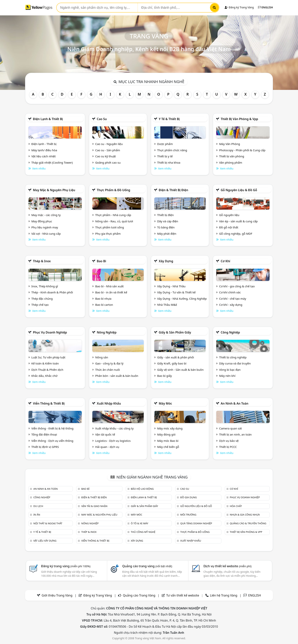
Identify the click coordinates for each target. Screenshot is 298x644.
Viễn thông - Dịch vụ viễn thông (52, 441)
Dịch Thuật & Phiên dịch (47, 370)
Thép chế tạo (40, 305)
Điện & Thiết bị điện (173, 190)
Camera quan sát (231, 428)
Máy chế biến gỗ (168, 447)
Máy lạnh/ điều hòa (44, 150)
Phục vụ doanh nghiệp (50, 332)
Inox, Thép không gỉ (45, 286)
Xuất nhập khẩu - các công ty (114, 428)
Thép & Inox (42, 261)
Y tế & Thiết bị (169, 119)
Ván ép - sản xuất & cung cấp (238, 221)
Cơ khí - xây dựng (231, 305)
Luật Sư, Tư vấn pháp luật (48, 357)
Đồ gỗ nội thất (229, 227)
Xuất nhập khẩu (109, 403)
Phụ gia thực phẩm (108, 234)
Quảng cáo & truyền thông (248, 523)
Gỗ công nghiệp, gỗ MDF (236, 234)
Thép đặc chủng (42, 299)
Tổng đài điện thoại (44, 434)
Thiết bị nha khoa (169, 162)
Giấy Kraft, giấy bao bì (172, 363)
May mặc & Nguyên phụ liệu (54, 190)
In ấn (37, 515)
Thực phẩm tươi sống (110, 227)
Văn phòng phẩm (231, 162)
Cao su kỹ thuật (106, 156)
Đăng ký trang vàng (66, 566)
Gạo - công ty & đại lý (109, 363)
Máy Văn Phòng (230, 144)
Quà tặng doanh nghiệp (196, 523)
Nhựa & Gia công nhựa (245, 515)
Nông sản (102, 357)
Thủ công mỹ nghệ (143, 532)
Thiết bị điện (165, 215)
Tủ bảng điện (166, 227)
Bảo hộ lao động (142, 489)
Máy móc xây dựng (170, 428)
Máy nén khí (227, 376)
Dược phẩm (165, 144)
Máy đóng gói (166, 434)
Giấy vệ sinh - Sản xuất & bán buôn (180, 370)
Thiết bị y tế (165, 156)
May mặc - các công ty (46, 215)
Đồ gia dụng (189, 497)
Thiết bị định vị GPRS (45, 447)
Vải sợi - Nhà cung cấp (46, 234)
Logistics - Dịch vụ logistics (113, 441)
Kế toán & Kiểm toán (45, 363)
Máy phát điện (167, 234)
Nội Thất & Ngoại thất (48, 523)
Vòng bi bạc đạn (230, 370)
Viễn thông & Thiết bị (49, 403)
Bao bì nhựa (103, 299)
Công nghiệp (230, 332)
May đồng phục (42, 221)
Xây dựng (166, 261)
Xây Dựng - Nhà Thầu (171, 286)
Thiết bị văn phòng (232, 156)
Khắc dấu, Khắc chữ (44, 376)
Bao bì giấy (164, 376)
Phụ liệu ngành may (45, 227)
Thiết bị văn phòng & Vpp (239, 119)
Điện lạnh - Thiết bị (44, 144)
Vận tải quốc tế (105, 434)
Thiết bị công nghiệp (233, 357)
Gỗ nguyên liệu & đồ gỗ (239, 190)
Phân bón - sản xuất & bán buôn (117, 376)
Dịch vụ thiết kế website (227, 566)
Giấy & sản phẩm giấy (175, 332)
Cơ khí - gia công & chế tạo (237, 286)
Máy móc (165, 403)
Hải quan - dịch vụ (107, 447)
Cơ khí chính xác (230, 292)
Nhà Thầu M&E (167, 305)
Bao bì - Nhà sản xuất (109, 286)
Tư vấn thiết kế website (183, 595)
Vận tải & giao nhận (94, 506)
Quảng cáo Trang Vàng (139, 595)
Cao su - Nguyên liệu (109, 144)
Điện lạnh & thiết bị (48, 119)
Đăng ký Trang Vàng (239, 7)
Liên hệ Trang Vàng (224, 595)
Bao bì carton (104, 305)
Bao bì (101, 261)
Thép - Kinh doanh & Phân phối (52, 292)
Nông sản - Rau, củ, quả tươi (114, 221)
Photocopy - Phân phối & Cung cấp (242, 150)
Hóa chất (236, 506)
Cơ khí (225, 261)
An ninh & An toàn (235, 403)
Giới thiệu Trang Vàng (57, 595)
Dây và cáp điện (168, 221)
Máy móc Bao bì (168, 441)
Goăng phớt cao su (108, 162)
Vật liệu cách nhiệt (44, 156)
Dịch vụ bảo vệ (229, 441)
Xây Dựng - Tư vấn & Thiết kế (176, 292)
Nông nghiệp (107, 332)
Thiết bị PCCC (228, 447)
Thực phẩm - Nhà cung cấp (113, 215)
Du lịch (38, 506)
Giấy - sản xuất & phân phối (176, 357)
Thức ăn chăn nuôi (108, 370)
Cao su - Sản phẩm (108, 150)
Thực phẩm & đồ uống (113, 190)
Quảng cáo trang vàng (147, 566)
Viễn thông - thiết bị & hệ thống (52, 428)
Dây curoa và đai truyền (235, 363)
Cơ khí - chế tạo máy (233, 299)
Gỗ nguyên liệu (229, 215)
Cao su (102, 119)
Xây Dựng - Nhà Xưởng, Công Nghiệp (182, 299)
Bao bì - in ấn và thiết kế (111, 292)
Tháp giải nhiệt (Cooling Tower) (52, 162)
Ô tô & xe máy (139, 523)
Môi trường (188, 515)
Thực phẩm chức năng (172, 150)
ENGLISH (266, 7)
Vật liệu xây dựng (45, 541)
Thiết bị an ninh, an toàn (235, 434)
